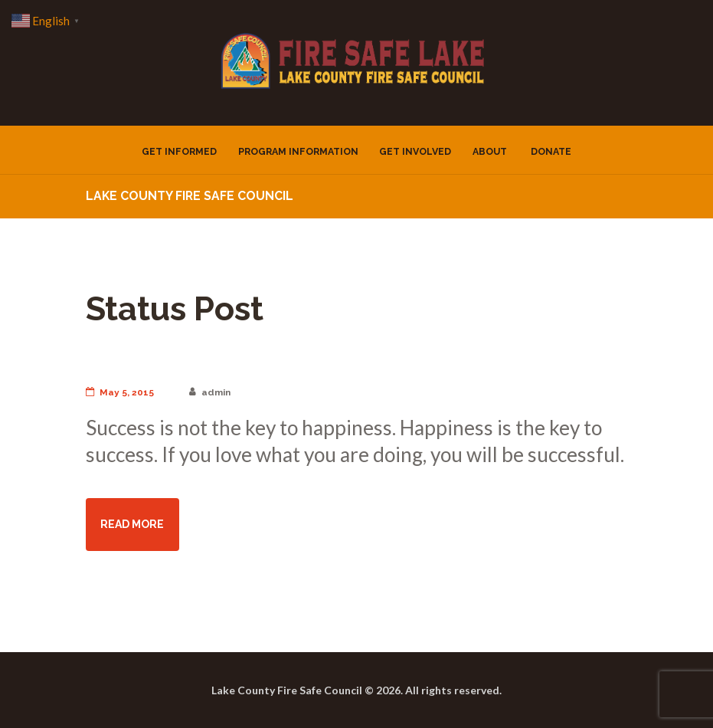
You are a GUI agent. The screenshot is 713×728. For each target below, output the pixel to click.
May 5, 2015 (120, 392)
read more (132, 524)
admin (210, 392)
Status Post (175, 308)
